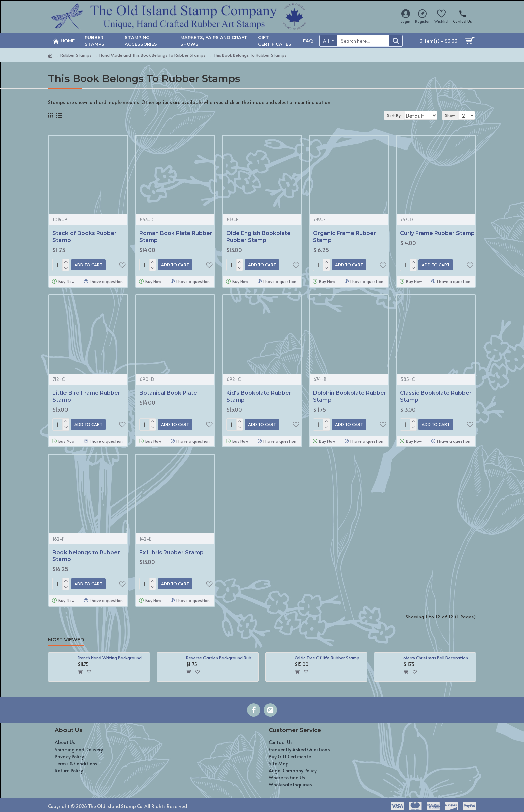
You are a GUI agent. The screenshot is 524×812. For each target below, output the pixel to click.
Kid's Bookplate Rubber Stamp (259, 395)
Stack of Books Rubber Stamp (85, 237)
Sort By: (390, 115)
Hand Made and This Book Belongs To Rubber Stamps (152, 55)
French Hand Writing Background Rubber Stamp (112, 654)
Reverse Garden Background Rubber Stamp (221, 654)
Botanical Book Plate (168, 391)
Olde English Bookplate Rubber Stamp (258, 237)
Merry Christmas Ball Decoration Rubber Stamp (438, 654)
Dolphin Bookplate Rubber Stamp (350, 395)
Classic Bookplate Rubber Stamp (436, 395)
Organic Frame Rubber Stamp (345, 237)
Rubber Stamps (76, 55)
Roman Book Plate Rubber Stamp (176, 237)
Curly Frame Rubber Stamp (437, 233)
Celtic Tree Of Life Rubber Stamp (327, 654)
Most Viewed (66, 636)
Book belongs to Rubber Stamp (86, 553)
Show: (453, 115)
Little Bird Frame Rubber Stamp (86, 395)
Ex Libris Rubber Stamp (171, 550)
